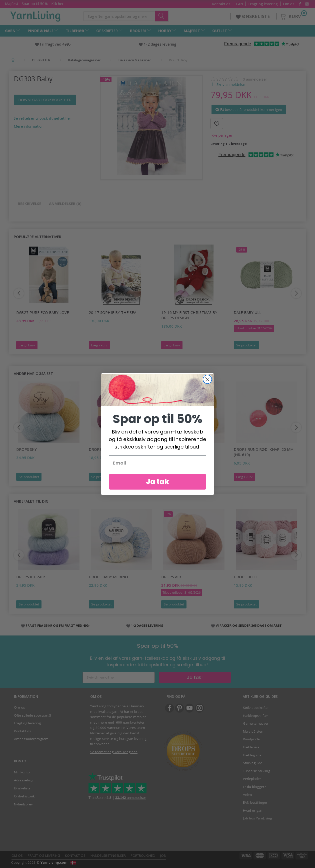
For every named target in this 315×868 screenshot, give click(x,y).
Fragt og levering (263, 4)
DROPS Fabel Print (107, 449)
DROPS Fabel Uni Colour (186, 449)
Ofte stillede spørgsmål (32, 715)
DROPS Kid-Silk (31, 577)
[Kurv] (293, 16)
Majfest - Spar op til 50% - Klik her (34, 4)
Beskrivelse (29, 203)
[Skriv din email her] (119, 677)
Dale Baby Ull (247, 312)
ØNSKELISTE (253, 16)
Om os (289, 4)
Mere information (29, 126)
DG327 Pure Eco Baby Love (43, 312)
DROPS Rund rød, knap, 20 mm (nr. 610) (264, 452)
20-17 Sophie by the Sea (112, 312)
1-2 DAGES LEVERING (147, 625)
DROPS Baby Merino (108, 577)
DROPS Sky (26, 449)
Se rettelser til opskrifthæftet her (42, 118)
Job (163, 855)
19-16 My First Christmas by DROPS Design (189, 315)
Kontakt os (221, 4)
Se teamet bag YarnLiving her (113, 752)
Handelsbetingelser (108, 855)
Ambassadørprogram (31, 739)
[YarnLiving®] (35, 15)
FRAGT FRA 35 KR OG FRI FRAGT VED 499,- (58, 625)
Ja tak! (195, 677)
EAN (239, 4)
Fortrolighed (143, 855)
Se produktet (246, 345)
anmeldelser (255, 79)
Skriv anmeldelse (230, 84)
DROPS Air (171, 577)
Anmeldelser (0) (65, 203)
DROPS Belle (246, 577)
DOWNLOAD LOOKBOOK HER (45, 100)
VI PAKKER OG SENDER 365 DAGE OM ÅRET (249, 625)
